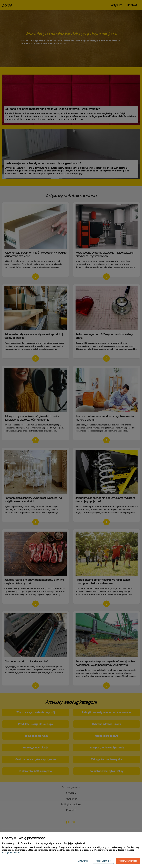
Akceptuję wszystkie (128, 861)
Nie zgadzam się (103, 861)
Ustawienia (83, 861)
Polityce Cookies (11, 852)
